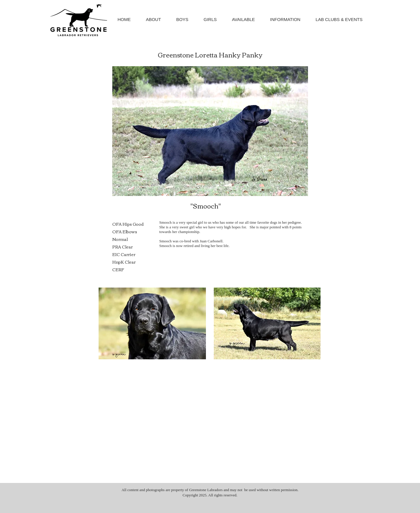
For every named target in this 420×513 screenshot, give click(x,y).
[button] (182, 19)
